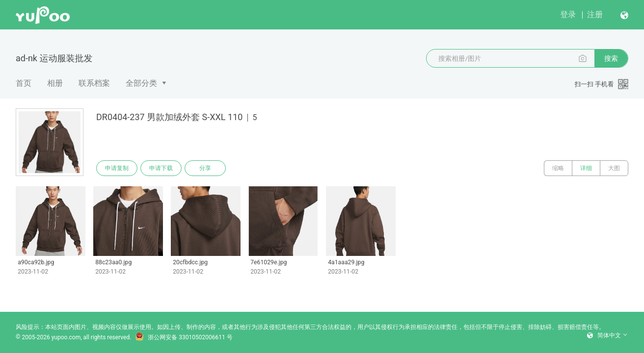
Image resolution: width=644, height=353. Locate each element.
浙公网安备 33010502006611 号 (184, 337)
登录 (568, 14)
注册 (595, 14)
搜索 (611, 58)
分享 (205, 168)
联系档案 (94, 83)
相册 (55, 83)
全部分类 (141, 83)
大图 (614, 168)
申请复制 (117, 168)
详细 (586, 168)
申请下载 (161, 168)
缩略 (558, 168)
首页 (24, 83)
